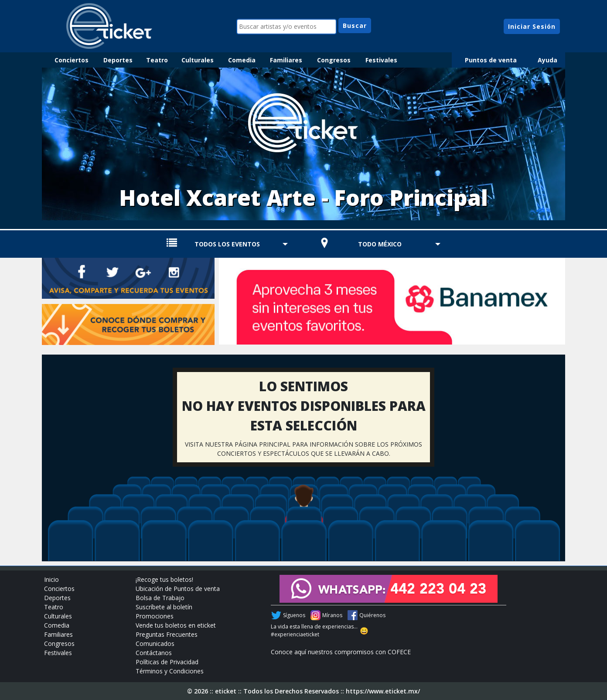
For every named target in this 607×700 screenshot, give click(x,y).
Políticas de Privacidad (167, 662)
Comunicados (155, 644)
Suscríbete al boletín (164, 607)
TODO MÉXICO (380, 244)
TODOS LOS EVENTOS (227, 244)
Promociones (155, 616)
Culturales (198, 60)
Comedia (242, 60)
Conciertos (72, 60)
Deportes (118, 60)
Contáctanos (154, 653)
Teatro (157, 60)
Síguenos (294, 615)
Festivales (381, 60)
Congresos (334, 60)
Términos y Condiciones (170, 671)
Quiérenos (372, 615)
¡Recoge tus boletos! (164, 579)
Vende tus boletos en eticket (176, 625)
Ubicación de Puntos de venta (178, 589)
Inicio (51, 579)
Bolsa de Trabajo (160, 598)
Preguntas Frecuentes (167, 634)
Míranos (332, 615)
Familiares (286, 60)
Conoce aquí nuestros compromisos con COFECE (341, 652)
